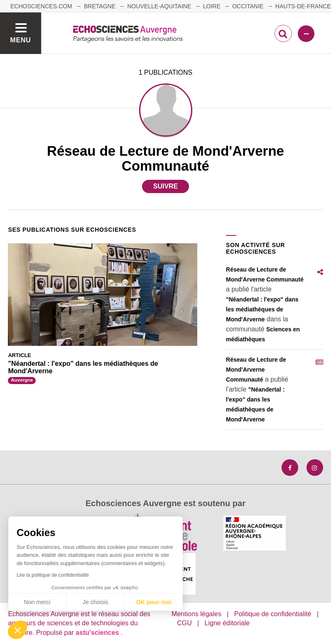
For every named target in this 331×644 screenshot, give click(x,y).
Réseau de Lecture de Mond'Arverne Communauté (256, 370)
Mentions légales (196, 614)
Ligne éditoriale (227, 623)
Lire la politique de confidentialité (53, 575)
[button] (17, 630)
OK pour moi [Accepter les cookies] (154, 602)
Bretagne (100, 6)
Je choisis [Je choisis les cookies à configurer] (95, 602)
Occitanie (248, 6)
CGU (184, 623)
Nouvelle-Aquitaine (159, 6)
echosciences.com (41, 6)
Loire (212, 6)
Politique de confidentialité (273, 614)
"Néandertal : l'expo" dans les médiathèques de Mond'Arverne (262, 309)
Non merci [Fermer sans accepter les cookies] (37, 602)
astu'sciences (98, 633)
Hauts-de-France (303, 6)
